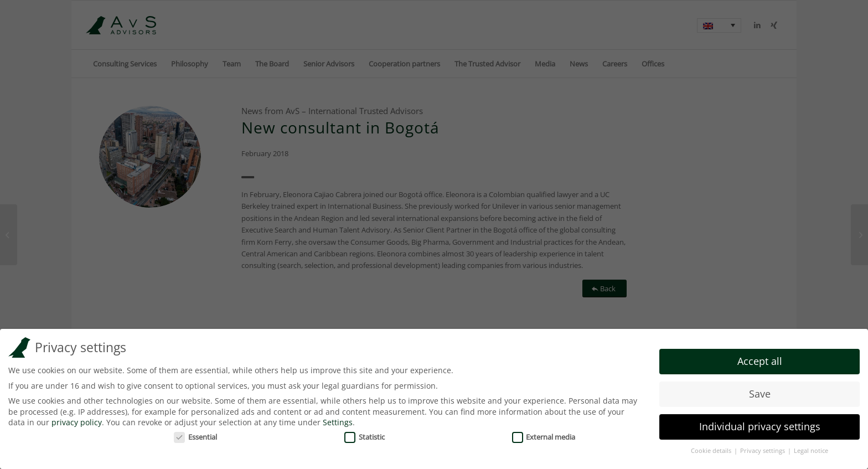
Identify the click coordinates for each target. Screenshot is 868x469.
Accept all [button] (760, 359)
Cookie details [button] (712, 449)
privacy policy (77, 420)
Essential (195, 435)
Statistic (365, 435)
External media (544, 435)
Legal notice (811, 449)
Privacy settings (763, 449)
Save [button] (760, 391)
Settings (338, 420)
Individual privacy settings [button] (760, 424)
